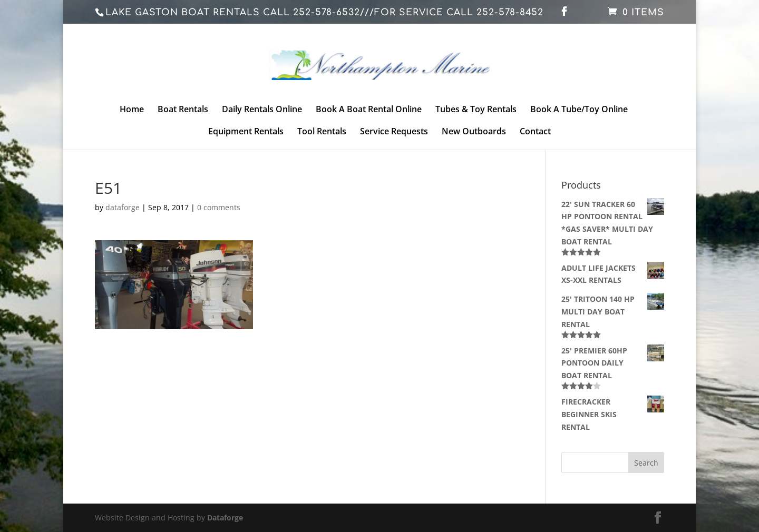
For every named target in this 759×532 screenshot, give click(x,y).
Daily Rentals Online (262, 110)
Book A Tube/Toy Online (579, 110)
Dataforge (225, 518)
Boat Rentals (183, 110)
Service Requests (394, 132)
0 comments (219, 207)
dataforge (123, 207)
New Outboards (474, 132)
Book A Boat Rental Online (369, 110)
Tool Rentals (322, 132)
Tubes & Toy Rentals (476, 110)
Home (132, 110)
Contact (535, 132)
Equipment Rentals (246, 132)
